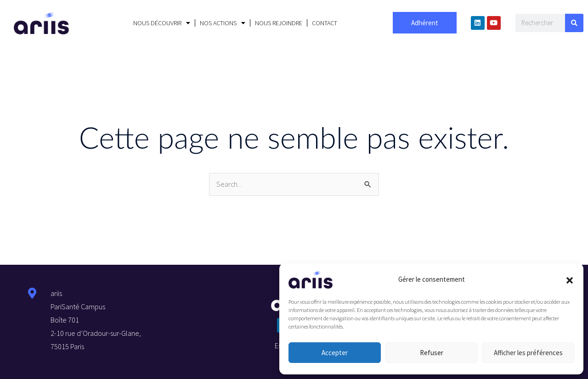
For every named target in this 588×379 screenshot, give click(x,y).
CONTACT (325, 23)
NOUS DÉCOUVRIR (162, 23)
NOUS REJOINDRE (279, 23)
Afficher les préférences (528, 353)
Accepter (335, 353)
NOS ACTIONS (223, 23)
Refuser (432, 353)
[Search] (574, 23)
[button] (570, 279)
